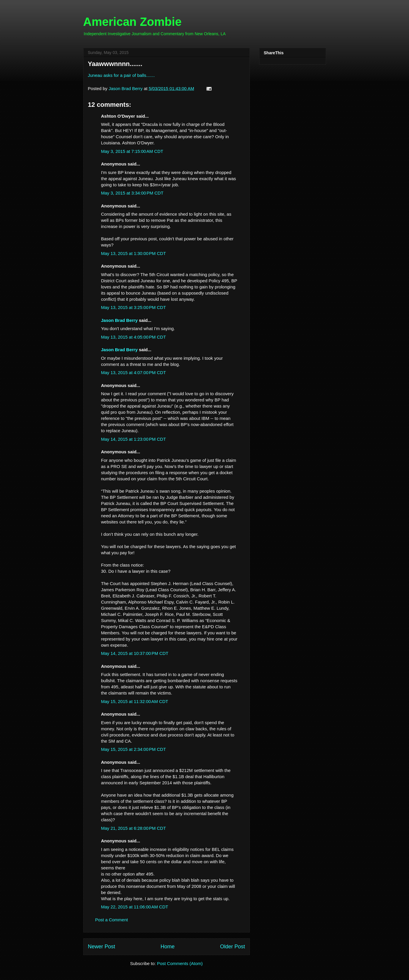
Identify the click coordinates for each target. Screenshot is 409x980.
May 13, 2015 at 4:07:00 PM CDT (134, 372)
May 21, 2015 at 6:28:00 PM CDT (134, 828)
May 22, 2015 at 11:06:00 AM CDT (135, 907)
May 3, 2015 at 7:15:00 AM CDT (132, 151)
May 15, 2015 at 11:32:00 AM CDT (135, 701)
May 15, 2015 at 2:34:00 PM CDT (134, 749)
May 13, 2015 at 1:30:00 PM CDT (134, 253)
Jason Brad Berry (119, 320)
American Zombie (133, 22)
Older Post (232, 947)
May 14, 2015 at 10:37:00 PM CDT (135, 653)
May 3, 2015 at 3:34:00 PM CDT (132, 193)
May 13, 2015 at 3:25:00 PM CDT (134, 307)
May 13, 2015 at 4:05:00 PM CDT (134, 337)
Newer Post (102, 947)
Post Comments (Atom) (180, 963)
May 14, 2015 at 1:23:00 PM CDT (134, 439)
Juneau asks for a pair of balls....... (121, 75)
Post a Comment (112, 920)
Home (167, 947)
